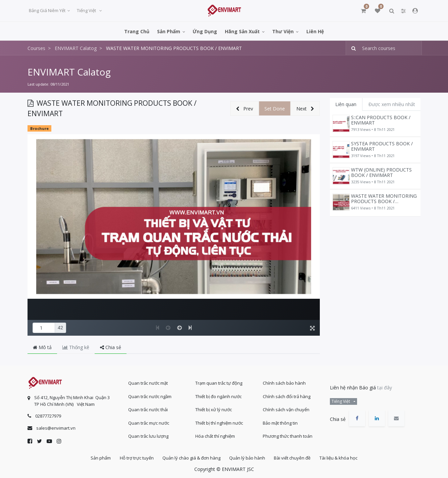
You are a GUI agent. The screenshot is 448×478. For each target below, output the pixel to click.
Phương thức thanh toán (288, 435)
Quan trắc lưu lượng (148, 435)
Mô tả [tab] (42, 347)
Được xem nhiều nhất (392, 104)
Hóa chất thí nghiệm (215, 435)
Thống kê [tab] (76, 347)
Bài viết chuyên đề (295, 458)
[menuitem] (137, 31)
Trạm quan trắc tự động (219, 382)
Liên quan (346, 104)
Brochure (39, 128)
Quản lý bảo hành (248, 458)
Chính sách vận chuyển (286, 409)
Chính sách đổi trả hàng (287, 395)
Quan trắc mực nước (149, 422)
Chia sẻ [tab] (111, 347)
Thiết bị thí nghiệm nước (219, 422)
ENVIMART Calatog (69, 72)
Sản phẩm (97, 458)
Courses (36, 48)
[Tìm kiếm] (352, 48)
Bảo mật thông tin (280, 422)
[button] (244, 109)
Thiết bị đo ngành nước (218, 395)
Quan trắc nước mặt (148, 382)
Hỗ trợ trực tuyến (134, 458)
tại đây (385, 387)
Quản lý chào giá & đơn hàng (191, 458)
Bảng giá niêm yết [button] (48, 10)
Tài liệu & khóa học (342, 458)
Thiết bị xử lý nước (214, 409)
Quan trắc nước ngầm (150, 395)
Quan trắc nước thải (148, 409)
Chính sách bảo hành (284, 382)
